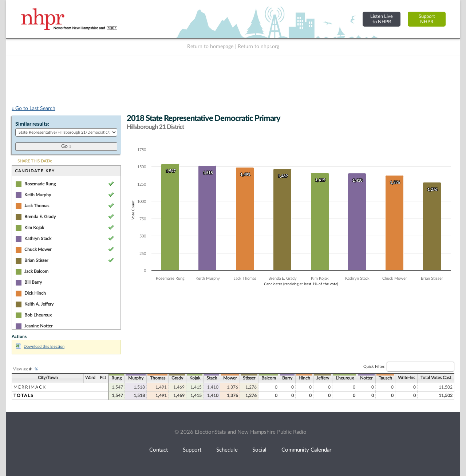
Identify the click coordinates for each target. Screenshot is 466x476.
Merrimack (30, 387)
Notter (366, 378)
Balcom (269, 378)
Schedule (227, 450)
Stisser (249, 378)
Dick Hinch (35, 293)
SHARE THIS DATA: (35, 161)
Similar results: (32, 124)
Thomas (158, 378)
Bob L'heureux (38, 315)
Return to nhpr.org (258, 47)
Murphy (136, 378)
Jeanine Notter (38, 326)
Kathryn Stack (38, 239)
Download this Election (40, 347)
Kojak (195, 378)
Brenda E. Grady (40, 217)
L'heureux (345, 378)
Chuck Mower (38, 249)
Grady (177, 378)
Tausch (385, 378)
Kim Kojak (34, 228)
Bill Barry (33, 282)
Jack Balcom (36, 271)
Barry (287, 378)
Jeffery (323, 378)
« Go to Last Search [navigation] (33, 109)
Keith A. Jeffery (39, 304)
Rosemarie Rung (40, 184)
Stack (212, 378)
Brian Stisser (36, 260)
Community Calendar (306, 450)
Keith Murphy (38, 195)
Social (259, 450)
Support (192, 450)
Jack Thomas (37, 206)
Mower (230, 378)
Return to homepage (210, 47)
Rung (116, 378)
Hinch (304, 378)
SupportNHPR (427, 19)
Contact (159, 450)
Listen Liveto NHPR (382, 19)
